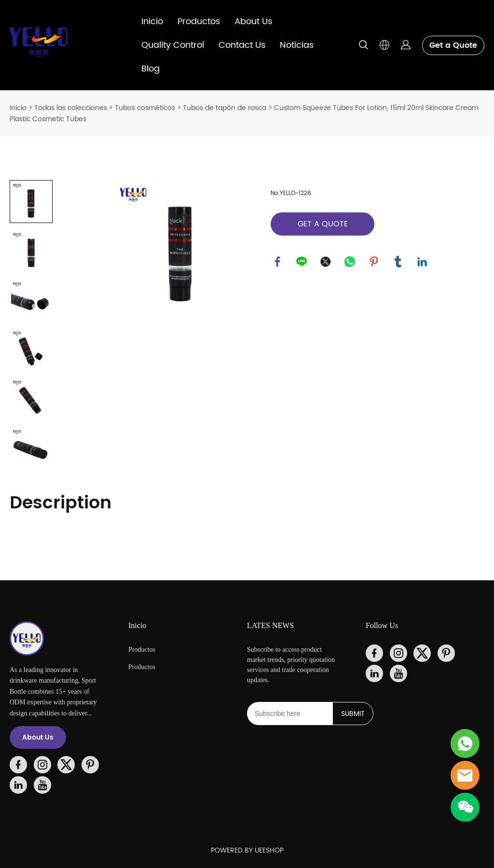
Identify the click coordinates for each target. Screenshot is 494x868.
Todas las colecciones (71, 108)
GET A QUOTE (323, 224)
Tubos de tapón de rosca (225, 108)
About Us (253, 21)
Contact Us (242, 45)
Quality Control (173, 45)
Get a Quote (453, 45)
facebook (278, 262)
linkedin (423, 262)
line (302, 262)
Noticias (297, 45)
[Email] (290, 714)
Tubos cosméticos (145, 108)
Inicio (152, 21)
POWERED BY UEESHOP (247, 850)
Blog (151, 69)
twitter (326, 262)
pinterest (374, 262)
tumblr (398, 262)
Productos (199, 21)
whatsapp (350, 262)
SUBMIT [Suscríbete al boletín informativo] (353, 714)
